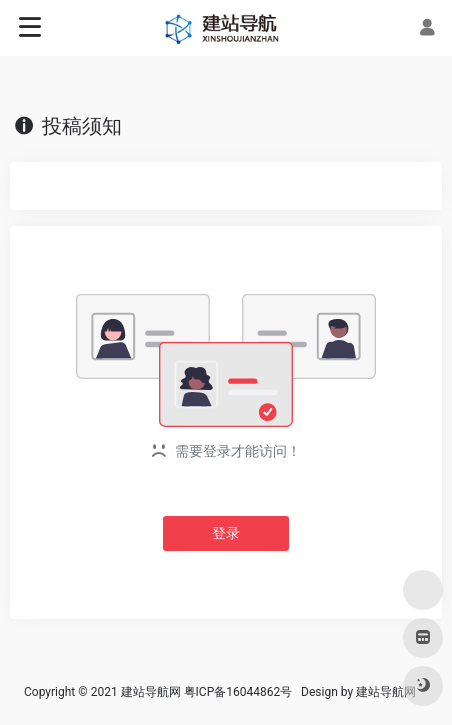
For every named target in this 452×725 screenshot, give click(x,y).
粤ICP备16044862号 (238, 692)
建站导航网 (387, 692)
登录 (226, 533)
